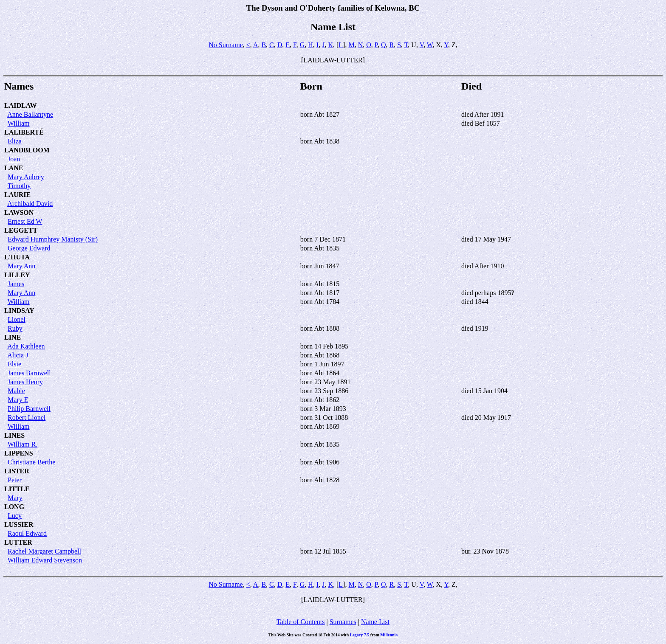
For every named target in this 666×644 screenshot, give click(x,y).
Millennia (389, 635)
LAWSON (19, 212)
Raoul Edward (27, 533)
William (19, 123)
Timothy (19, 186)
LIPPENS (19, 453)
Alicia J (18, 355)
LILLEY (17, 275)
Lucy (15, 516)
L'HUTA (17, 257)
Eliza (15, 141)
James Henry (25, 382)
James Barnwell (29, 373)
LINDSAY (19, 311)
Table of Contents (301, 622)
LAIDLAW (20, 105)
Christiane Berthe (31, 462)
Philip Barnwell (29, 409)
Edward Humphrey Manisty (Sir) (53, 239)
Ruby (15, 328)
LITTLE (17, 489)
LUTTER (18, 542)
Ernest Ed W (25, 221)
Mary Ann (21, 266)
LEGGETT (21, 230)
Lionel (17, 319)
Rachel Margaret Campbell (44, 551)
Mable (16, 391)
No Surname (226, 45)
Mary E (18, 400)
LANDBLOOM (27, 150)
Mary (15, 498)
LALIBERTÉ (24, 132)
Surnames (343, 622)
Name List (375, 622)
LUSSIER (19, 524)
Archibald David (30, 204)
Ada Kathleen (26, 346)
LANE (14, 168)
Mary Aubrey (26, 177)
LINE (13, 337)
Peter (15, 480)
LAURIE (17, 195)
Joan (14, 159)
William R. (23, 444)
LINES (14, 435)
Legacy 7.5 (360, 635)
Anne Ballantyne (30, 114)
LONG (14, 507)
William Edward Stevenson (45, 560)
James (16, 284)
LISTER (17, 471)
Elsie (14, 364)
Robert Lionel (27, 418)
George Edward (29, 248)
